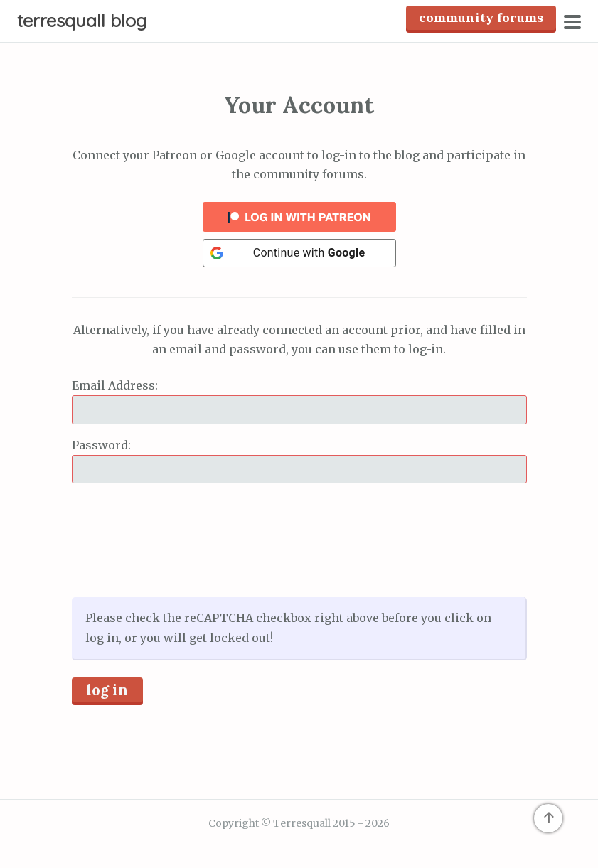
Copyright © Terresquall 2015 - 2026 (299, 823)
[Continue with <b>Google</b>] (299, 253)
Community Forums (481, 17)
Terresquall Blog (82, 20)
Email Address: (115, 385)
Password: (101, 445)
